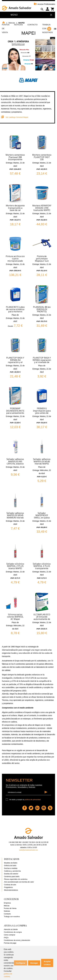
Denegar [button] (34, 963)
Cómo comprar (10, 935)
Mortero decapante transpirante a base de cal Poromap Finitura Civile (15, 210)
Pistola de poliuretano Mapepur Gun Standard (42, 260)
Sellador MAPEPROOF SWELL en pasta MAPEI (42, 517)
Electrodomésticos (11, 890)
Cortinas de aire (10, 885)
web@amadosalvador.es (28, 850)
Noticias (18, 25)
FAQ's (6, 938)
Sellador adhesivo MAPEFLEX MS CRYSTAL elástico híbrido (15, 463)
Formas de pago (10, 943)
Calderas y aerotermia (12, 871)
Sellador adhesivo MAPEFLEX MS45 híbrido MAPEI (42, 461)
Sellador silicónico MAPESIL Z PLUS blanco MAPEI (15, 566)
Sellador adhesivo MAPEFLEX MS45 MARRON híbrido (15, 515)
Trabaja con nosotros (12, 917)
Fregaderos (8, 887)
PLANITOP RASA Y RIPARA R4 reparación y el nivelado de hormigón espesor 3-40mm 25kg (15, 363)
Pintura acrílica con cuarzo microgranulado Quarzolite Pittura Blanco (15, 261)
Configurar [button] (21, 963)
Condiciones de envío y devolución (17, 940)
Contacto (33, 25)
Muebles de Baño (11, 863)
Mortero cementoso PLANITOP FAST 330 (42, 157)
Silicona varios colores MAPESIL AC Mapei (15, 617)
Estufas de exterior (11, 874)
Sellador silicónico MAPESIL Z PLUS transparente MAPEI (42, 567)
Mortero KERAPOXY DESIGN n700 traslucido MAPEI (42, 208)
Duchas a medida (11, 868)
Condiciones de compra (13, 932)
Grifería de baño (10, 866)
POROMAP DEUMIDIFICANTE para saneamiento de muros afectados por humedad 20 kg (15, 413)
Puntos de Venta (10, 908)
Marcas (7, 906)
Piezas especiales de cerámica (16, 879)
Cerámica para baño (12, 876)
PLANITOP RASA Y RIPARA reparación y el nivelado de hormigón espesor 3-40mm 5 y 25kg (42, 362)
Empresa (7, 903)
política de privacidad (33, 800)
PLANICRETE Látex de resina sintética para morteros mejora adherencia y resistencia (15, 312)
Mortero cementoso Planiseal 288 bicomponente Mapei (15, 158)
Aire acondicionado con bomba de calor (19, 882)
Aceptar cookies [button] (47, 963)
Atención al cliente (11, 929)
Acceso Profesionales (44, 4)
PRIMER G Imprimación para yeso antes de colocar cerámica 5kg (42, 413)
